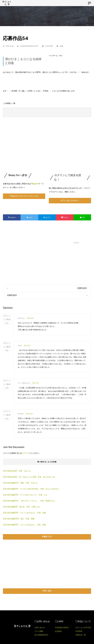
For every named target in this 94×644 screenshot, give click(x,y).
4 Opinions (48, 46)
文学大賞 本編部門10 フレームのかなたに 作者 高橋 (24, 513)
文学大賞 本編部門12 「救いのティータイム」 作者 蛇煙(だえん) (30, 501)
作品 (61, 46)
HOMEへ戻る (47, 591)
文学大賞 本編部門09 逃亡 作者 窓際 (19, 519)
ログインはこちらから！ (70, 200)
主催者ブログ (47, 536)
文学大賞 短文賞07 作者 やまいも (17, 471)
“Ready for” (35, 184)
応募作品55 (12, 295)
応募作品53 (82, 288)
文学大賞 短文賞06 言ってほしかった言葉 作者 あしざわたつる (29, 477)
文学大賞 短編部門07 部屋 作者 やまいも (20, 483)
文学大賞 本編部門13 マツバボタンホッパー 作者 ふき (26, 495)
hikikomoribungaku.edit (28, 46)
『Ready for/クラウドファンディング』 (24, 196)
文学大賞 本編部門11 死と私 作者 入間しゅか (21, 507)
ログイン (25, 453)
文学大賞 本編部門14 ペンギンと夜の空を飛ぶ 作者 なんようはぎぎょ (32, 489)
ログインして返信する (7, 319)
